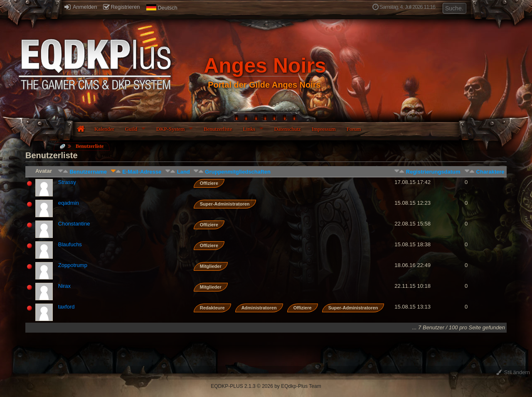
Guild (131, 129)
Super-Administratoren (225, 204)
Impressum (324, 129)
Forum (354, 129)
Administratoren (259, 308)
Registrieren (121, 7)
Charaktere (490, 172)
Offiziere (209, 183)
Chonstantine (74, 224)
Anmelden (81, 7)
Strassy (67, 182)
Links (249, 129)
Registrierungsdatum (433, 172)
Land (183, 172)
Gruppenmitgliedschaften (238, 172)
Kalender (104, 129)
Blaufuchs (70, 244)
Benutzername (88, 172)
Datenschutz (288, 129)
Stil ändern (513, 372)
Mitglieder (211, 266)
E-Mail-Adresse (142, 172)
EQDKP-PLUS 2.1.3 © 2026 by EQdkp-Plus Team (266, 386)
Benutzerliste (218, 129)
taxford (66, 307)
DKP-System (171, 129)
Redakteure (212, 308)
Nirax (64, 286)
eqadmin (69, 203)
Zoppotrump (73, 265)
